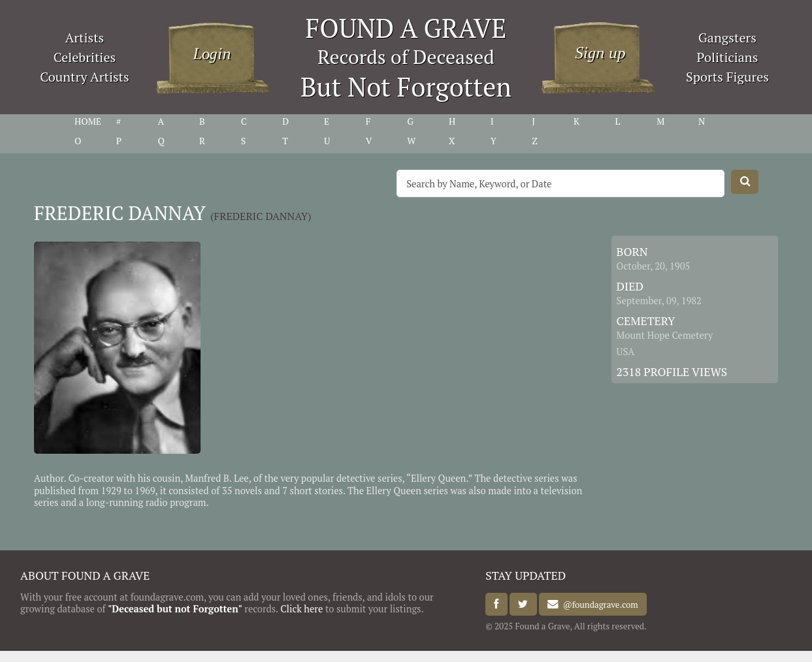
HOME (88, 121)
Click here (301, 609)
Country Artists (84, 77)
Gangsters (727, 38)
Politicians (728, 57)
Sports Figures (727, 77)
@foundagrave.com (598, 605)
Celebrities (85, 57)
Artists (85, 38)
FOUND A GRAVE (406, 28)
